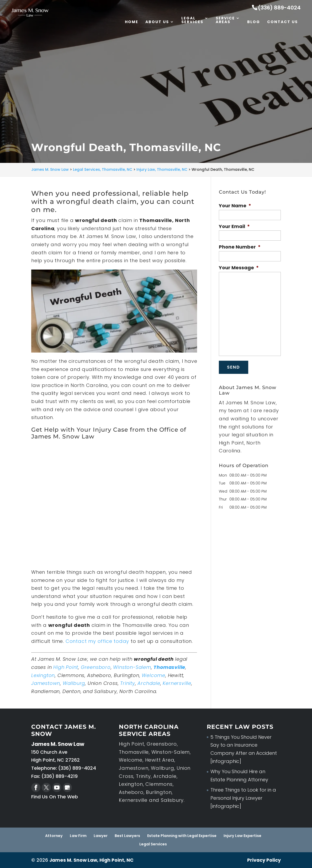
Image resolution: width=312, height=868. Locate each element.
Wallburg (74, 683)
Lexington (43, 675)
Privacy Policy (264, 860)
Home (132, 22)
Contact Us (282, 22)
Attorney (54, 836)
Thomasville (169, 667)
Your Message (239, 268)
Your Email (234, 226)
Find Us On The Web (55, 797)
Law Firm (78, 836)
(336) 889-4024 (279, 8)
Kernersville (177, 683)
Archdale (149, 683)
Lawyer (101, 836)
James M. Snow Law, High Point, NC (92, 860)
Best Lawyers (127, 836)
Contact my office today (97, 641)
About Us (157, 22)
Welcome (154, 675)
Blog (254, 22)
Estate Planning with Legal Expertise (182, 836)
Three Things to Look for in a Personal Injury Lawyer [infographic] (243, 798)
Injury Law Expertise (242, 836)
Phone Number (240, 247)
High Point (66, 667)
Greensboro (96, 667)
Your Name (235, 206)
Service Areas (225, 21)
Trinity (128, 683)
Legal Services (192, 21)
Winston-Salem (132, 667)
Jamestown (46, 683)
